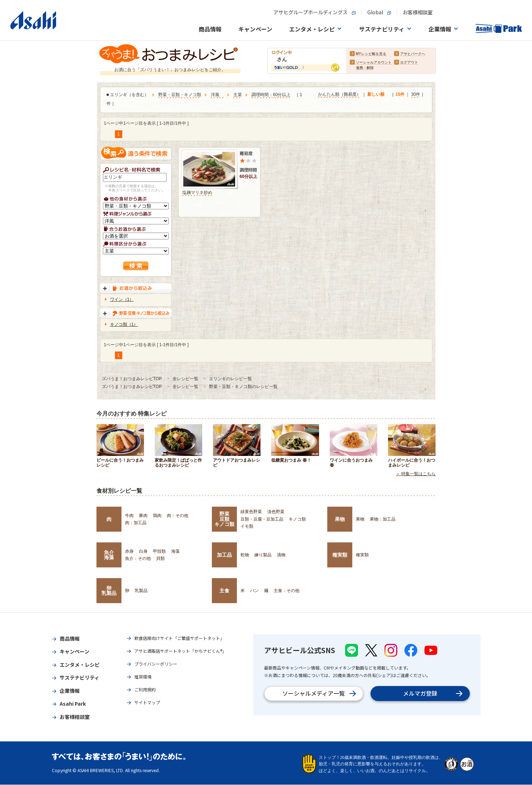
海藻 (175, 551)
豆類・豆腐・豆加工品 (262, 519)
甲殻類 (159, 551)
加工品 (224, 555)
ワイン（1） (122, 299)
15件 (400, 95)
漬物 (281, 555)
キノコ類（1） (124, 324)
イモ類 (247, 526)
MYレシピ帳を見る (371, 54)
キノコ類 (297, 519)
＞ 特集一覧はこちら (416, 474)
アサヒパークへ (413, 54)
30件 (416, 95)
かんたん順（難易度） (339, 95)
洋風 (217, 95)
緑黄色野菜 (251, 512)
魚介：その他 (138, 558)
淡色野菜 (276, 512)
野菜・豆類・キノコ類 (180, 95)
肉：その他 (178, 516)
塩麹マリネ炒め (197, 193)
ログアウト (409, 63)
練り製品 (263, 555)
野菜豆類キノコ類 (224, 519)
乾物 (245, 555)
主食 (224, 591)
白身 (143, 551)
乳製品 (141, 591)
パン (254, 591)
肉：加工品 (136, 523)
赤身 (129, 551)
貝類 (160, 558)
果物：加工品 (383, 519)
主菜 (238, 95)
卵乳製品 (109, 591)
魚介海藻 (109, 555)
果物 (340, 519)
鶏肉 (157, 516)
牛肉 (129, 516)
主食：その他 (287, 591)
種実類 (340, 555)
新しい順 (376, 95)
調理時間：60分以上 (271, 95)
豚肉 (143, 516)
